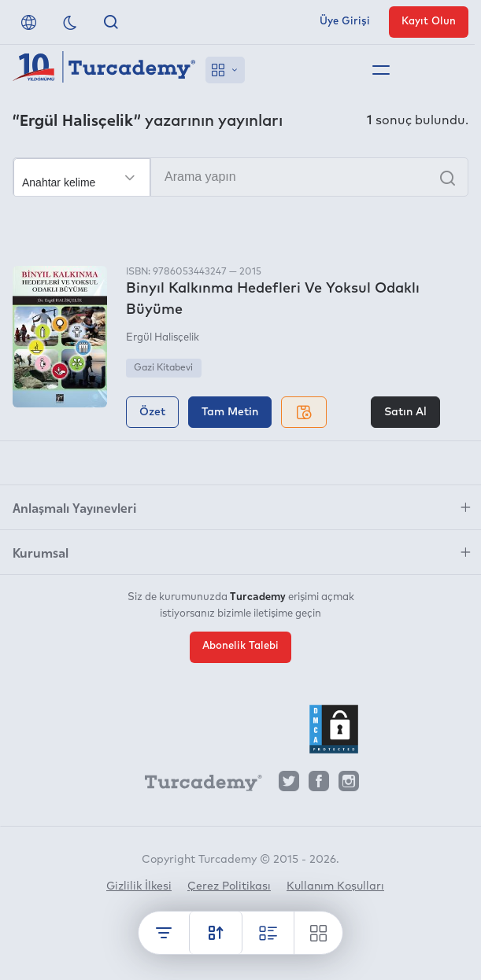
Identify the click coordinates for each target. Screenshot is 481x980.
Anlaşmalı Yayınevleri (74, 507)
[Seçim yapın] (82, 178)
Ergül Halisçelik (163, 338)
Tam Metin (230, 412)
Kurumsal (41, 552)
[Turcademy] (196, 785)
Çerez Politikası (229, 886)
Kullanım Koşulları (335, 886)
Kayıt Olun (429, 22)
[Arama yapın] (240, 177)
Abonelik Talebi (240, 646)
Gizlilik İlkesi (139, 886)
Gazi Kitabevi (163, 368)
